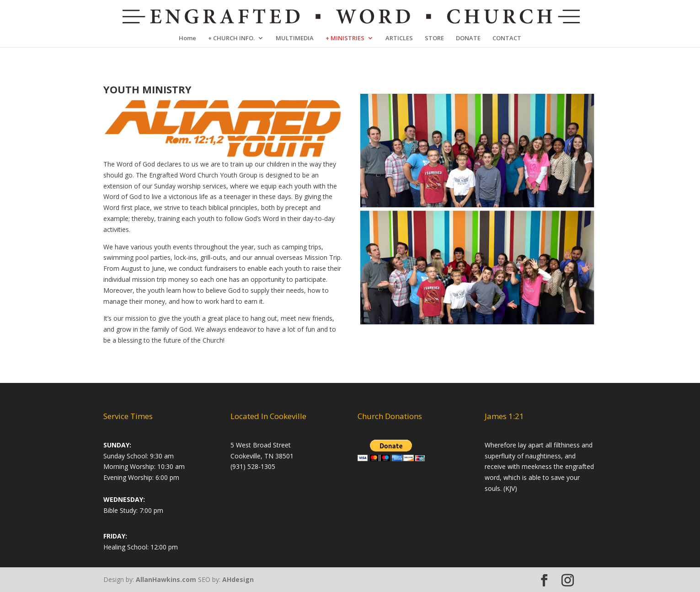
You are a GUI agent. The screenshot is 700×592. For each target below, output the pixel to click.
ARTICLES (399, 38)
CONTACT (507, 38)
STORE (434, 38)
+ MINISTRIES (345, 38)
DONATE (468, 38)
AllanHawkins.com (166, 579)
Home (187, 38)
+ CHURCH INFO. (231, 38)
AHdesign (238, 579)
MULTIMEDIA (295, 38)
